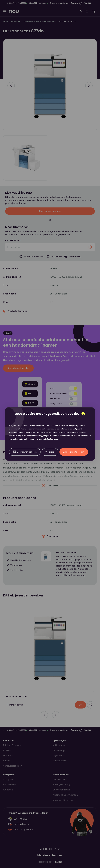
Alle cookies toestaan (74, 452)
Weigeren (50, 452)
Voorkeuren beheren (25, 452)
